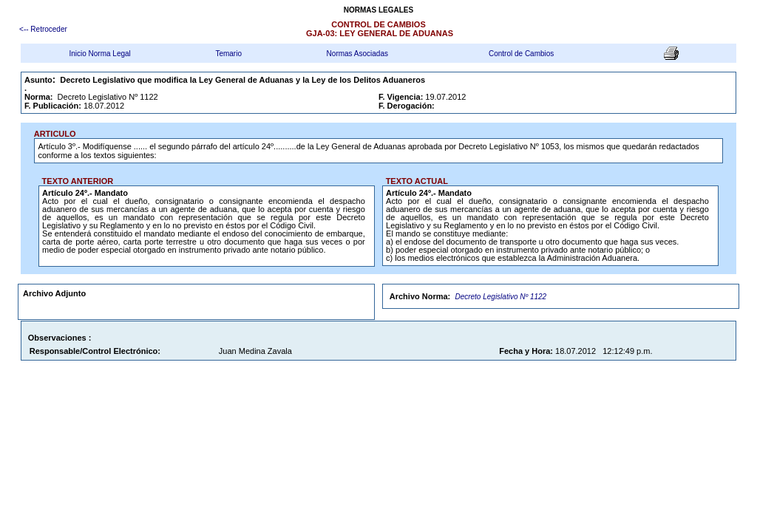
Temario (228, 54)
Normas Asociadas (357, 54)
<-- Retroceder (43, 29)
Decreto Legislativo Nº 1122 (500, 297)
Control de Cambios (521, 54)
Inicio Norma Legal (99, 54)
